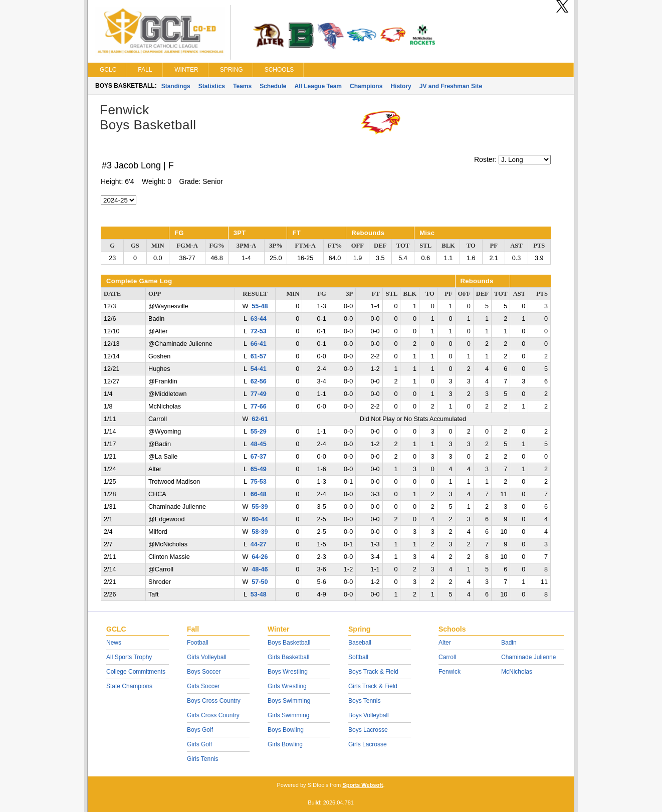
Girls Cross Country (213, 715)
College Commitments (136, 672)
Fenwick (450, 672)
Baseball (360, 643)
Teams (242, 86)
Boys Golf (200, 730)
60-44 (260, 519)
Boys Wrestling (288, 672)
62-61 (260, 419)
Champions (366, 86)
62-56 (259, 381)
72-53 (259, 331)
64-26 (260, 557)
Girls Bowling (285, 744)
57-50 (260, 582)
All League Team (318, 86)
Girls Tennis (202, 759)
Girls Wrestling (287, 686)
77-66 (259, 407)
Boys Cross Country (214, 701)
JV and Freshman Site (451, 86)
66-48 (259, 494)
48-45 (259, 444)
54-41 (259, 369)
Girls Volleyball (207, 657)
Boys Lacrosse (368, 730)
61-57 (259, 356)
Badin (509, 643)
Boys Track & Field (373, 672)
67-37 (259, 457)
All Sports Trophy (129, 657)
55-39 (260, 507)
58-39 (260, 532)
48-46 (260, 569)
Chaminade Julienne (528, 657)
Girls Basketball (288, 657)
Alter (445, 643)
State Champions (129, 686)
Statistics (212, 86)
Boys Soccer (204, 672)
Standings (176, 86)
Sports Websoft (363, 785)
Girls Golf (199, 744)
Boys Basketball (289, 643)
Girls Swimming (288, 715)
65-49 (259, 469)
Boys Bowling (286, 730)
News (114, 643)
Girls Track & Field (373, 686)
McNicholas (517, 672)
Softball (358, 657)
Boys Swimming (289, 701)
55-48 (260, 306)
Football (198, 643)
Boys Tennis (364, 701)
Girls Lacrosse (368, 744)
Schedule (273, 86)
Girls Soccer (203, 686)
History (401, 86)
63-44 (259, 319)
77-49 (259, 394)
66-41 (259, 344)
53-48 (259, 594)
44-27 (259, 544)
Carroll (447, 657)
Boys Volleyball (369, 715)
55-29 (259, 432)
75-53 (259, 482)
